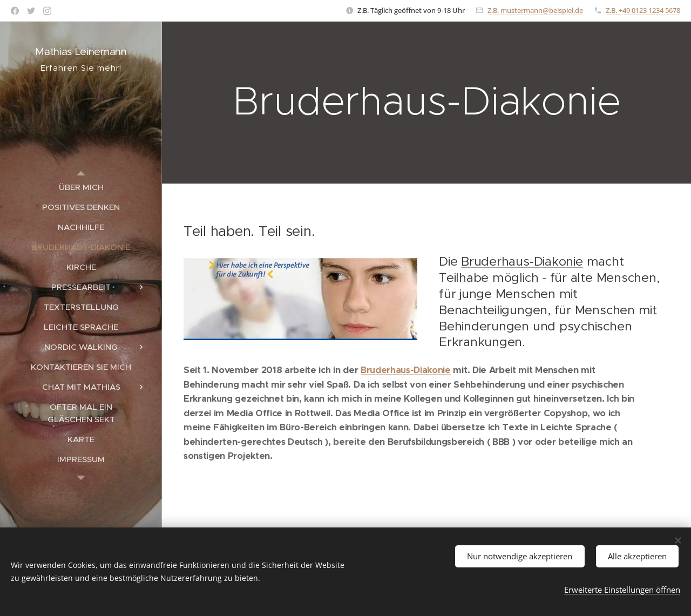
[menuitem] (81, 187)
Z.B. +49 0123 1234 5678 (643, 10)
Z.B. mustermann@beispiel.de (535, 10)
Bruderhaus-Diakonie (522, 261)
